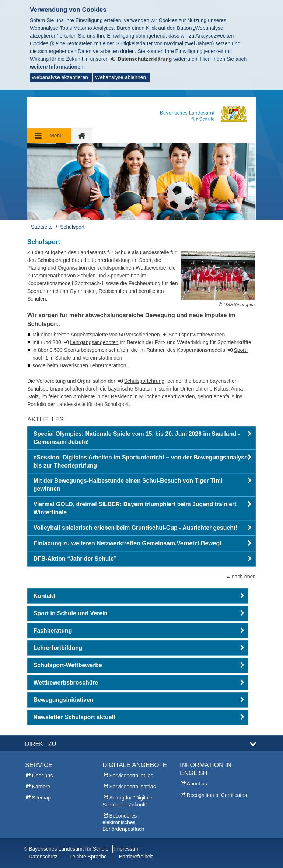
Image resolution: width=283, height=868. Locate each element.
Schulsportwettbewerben (197, 335)
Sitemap (41, 798)
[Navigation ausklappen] (49, 136)
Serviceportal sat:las (133, 787)
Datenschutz (43, 857)
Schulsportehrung (144, 381)
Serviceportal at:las (131, 776)
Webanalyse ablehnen (120, 77)
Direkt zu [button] (41, 744)
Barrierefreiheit (136, 857)
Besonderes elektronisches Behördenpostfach (123, 822)
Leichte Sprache (88, 857)
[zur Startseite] (82, 136)
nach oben (244, 577)
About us (197, 784)
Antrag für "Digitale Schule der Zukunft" (127, 801)
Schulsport (72, 227)
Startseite (42, 227)
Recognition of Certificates (217, 795)
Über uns (43, 776)
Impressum (127, 849)
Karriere (41, 787)
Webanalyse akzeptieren (60, 77)
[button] (141, 438)
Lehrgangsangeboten (94, 342)
